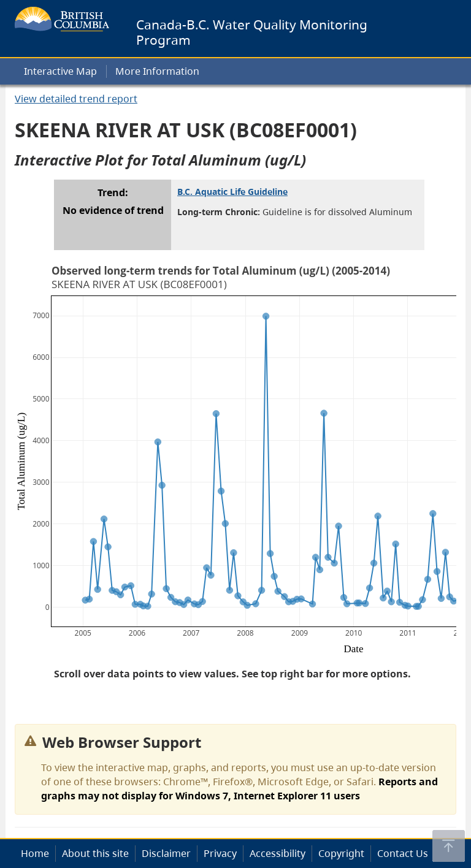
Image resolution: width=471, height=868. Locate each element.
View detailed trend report (76, 99)
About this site (95, 853)
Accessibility (278, 853)
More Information (157, 71)
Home (35, 853)
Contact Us (403, 853)
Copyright (341, 853)
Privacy (220, 853)
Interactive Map (60, 71)
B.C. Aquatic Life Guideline (232, 192)
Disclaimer (166, 853)
